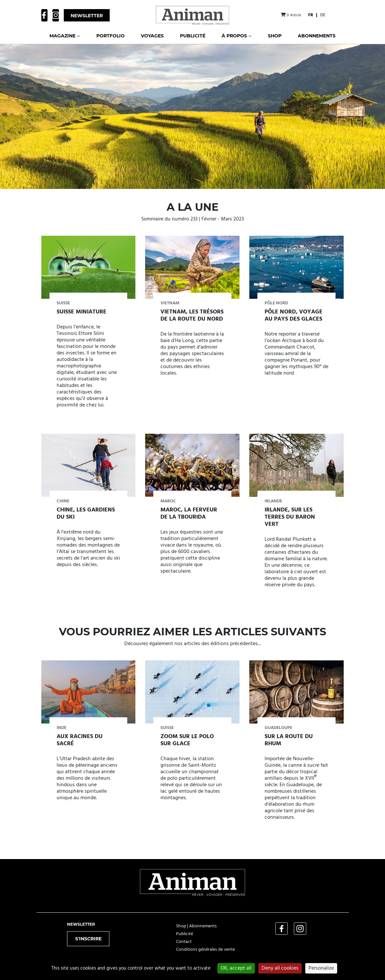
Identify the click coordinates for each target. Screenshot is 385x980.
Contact (184, 942)
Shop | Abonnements (196, 926)
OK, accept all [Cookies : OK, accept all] (236, 968)
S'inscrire (88, 939)
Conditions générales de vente (206, 950)
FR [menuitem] (311, 15)
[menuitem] (311, 15)
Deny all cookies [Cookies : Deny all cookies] (280, 968)
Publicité (185, 934)
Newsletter (87, 16)
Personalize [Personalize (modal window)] (321, 968)
